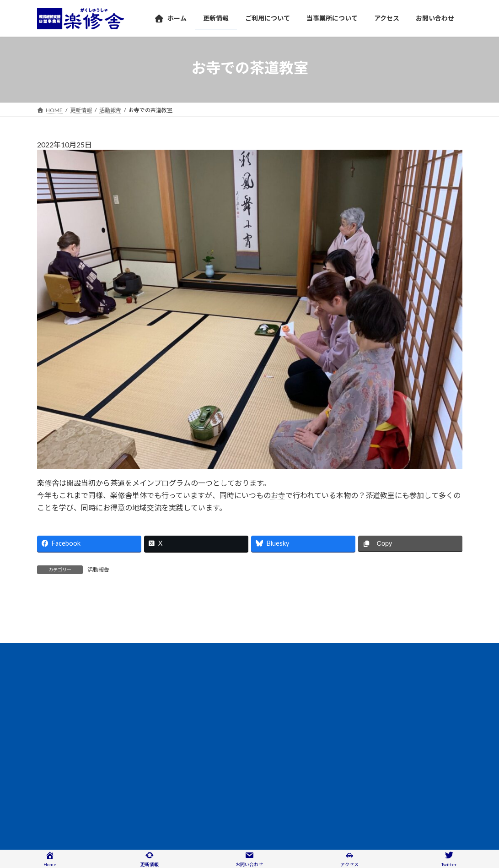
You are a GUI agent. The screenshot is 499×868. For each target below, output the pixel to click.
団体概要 (136, 735)
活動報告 (98, 570)
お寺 (278, 495)
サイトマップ (254, 735)
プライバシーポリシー (192, 735)
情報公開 (96, 735)
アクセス (56, 735)
